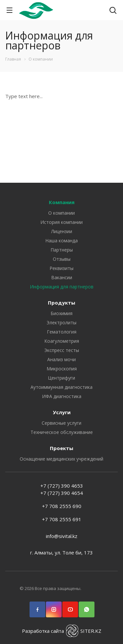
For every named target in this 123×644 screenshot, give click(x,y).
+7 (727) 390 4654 (62, 493)
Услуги (62, 412)
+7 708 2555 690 (62, 506)
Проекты (61, 448)
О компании (61, 213)
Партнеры (62, 250)
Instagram (54, 606)
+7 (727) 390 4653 (62, 486)
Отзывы (62, 259)
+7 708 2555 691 (62, 519)
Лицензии (62, 231)
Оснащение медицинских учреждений (61, 459)
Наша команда (61, 241)
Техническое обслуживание (62, 432)
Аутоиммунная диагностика (61, 387)
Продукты (61, 303)
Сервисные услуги (61, 423)
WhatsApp (87, 606)
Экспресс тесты (62, 350)
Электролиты (61, 322)
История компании (61, 222)
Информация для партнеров (62, 287)
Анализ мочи (61, 359)
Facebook (37, 606)
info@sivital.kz (62, 536)
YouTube (70, 606)
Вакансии (62, 277)
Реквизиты (61, 268)
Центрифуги (61, 378)
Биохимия (61, 313)
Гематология (62, 332)
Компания (62, 202)
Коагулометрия (62, 341)
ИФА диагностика (62, 396)
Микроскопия (62, 369)
